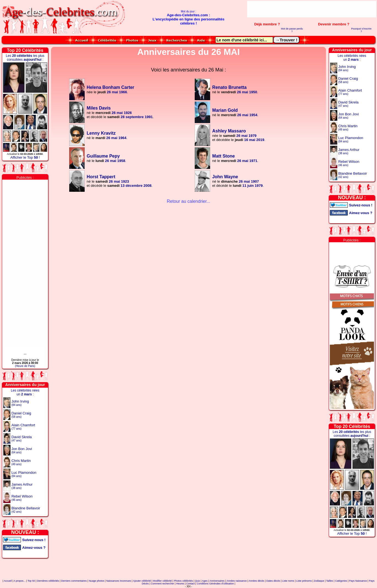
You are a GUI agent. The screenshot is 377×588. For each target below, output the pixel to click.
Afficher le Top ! (25, 157)
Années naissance (237, 581)
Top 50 (31, 581)
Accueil (8, 581)
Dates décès (273, 581)
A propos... (20, 581)
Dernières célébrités (48, 581)
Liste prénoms (304, 581)
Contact (190, 584)
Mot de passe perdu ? (292, 30)
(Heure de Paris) (25, 366)
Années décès (256, 581)
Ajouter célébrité (142, 581)
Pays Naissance (358, 581)
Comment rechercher (163, 584)
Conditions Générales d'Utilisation (215, 584)
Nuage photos (97, 581)
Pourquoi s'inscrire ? (361, 30)
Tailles (330, 581)
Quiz (198, 581)
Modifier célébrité (163, 581)
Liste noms (288, 581)
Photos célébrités (183, 581)
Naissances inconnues (119, 581)
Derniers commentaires (74, 581)
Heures (180, 584)
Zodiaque (319, 581)
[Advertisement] (312, 9)
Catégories (341, 581)
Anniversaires (217, 581)
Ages (205, 581)
